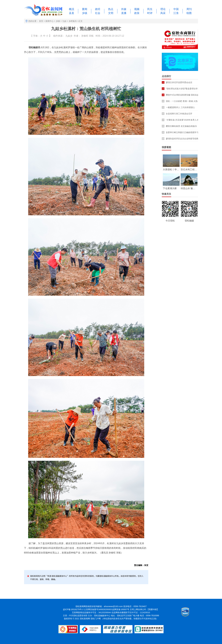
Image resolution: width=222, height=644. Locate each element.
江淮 (176, 13)
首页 (41, 21)
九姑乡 (69, 36)
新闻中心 (49, 21)
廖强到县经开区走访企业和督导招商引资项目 (186, 139)
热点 (111, 9)
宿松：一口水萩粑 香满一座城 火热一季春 (185, 101)
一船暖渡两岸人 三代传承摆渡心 (180, 107)
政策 (137, 13)
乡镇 (85, 13)
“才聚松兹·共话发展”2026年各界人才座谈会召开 (187, 120)
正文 (81, 21)
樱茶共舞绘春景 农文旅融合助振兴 (181, 126)
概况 (72, 9)
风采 (163, 13)
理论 (163, 9)
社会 (98, 13)
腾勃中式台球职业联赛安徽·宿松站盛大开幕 (185, 95)
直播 (124, 13)
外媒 (124, 9)
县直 (72, 13)
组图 (189, 13)
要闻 (85, 9)
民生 (150, 9)
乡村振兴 (73, 21)
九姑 (64, 21)
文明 (111, 13)
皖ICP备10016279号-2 (73, 609)
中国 (176, 9)
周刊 (189, 9)
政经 (98, 9)
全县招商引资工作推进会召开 (179, 114)
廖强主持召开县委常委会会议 (179, 82)
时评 (150, 13)
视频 (137, 9)
